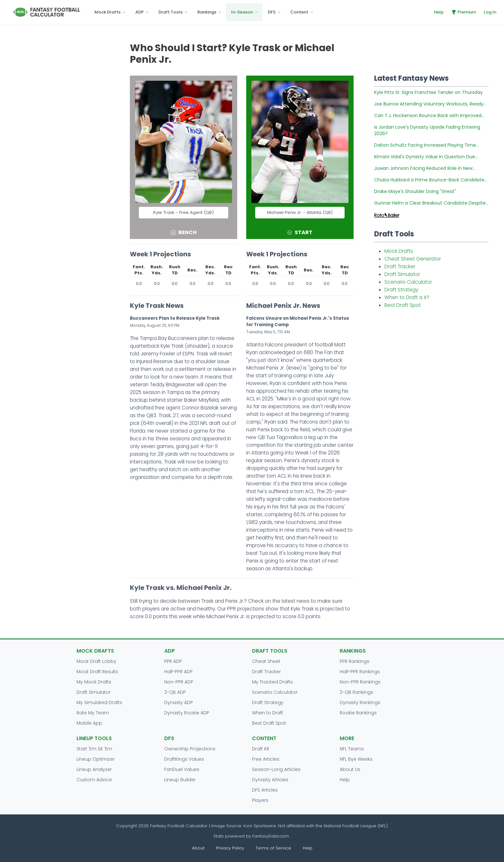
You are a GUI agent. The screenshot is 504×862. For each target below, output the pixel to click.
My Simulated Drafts (99, 702)
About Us (350, 769)
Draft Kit (261, 749)
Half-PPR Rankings (360, 672)
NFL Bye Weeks (356, 759)
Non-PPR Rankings (360, 682)
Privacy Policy (230, 848)
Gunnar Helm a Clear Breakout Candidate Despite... (431, 203)
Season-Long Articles (276, 769)
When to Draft (268, 713)
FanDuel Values (182, 769)
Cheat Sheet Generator (413, 259)
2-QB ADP (175, 692)
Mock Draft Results (97, 672)
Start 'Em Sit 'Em (94, 749)
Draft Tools (171, 12)
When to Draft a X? (407, 297)
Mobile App (89, 723)
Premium (464, 12)
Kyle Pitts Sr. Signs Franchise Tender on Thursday (428, 92)
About (198, 848)
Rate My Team (93, 713)
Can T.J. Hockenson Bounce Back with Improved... (429, 115)
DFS (272, 12)
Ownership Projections (190, 749)
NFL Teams (352, 749)
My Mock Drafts (94, 682)
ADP (139, 12)
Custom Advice (94, 780)
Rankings (207, 12)
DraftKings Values (184, 759)
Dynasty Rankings (360, 702)
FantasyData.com (271, 836)
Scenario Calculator (408, 282)
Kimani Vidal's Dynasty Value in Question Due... (426, 157)
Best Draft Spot (403, 305)
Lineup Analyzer (94, 769)
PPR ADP (173, 661)
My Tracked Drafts (272, 682)
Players (260, 800)
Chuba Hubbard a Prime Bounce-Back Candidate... (431, 180)
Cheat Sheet (266, 661)
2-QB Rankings (356, 692)
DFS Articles (265, 790)
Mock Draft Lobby (96, 661)
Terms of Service (273, 848)
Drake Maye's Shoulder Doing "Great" (415, 191)
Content (299, 12)
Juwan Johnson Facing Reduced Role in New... (425, 168)
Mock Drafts (108, 12)
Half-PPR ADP (178, 672)
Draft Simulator (402, 274)
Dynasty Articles (270, 780)
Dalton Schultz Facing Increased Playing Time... (427, 145)
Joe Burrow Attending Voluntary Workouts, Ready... (430, 104)
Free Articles (266, 759)
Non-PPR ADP (179, 682)
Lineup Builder (180, 780)
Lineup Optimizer (96, 759)
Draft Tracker (400, 266)
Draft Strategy (401, 290)
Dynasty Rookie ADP (187, 713)
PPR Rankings (355, 661)
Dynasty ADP (179, 702)
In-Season (242, 12)
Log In (490, 12)
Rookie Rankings (358, 713)
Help (439, 12)
